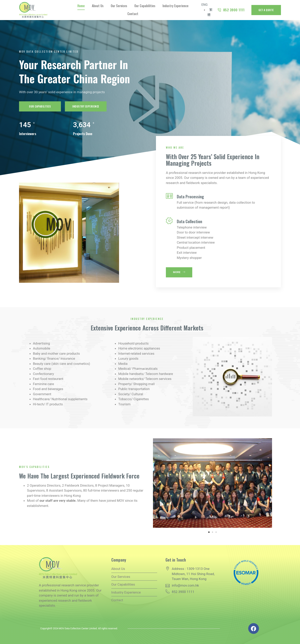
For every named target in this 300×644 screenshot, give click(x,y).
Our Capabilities (145, 6)
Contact (133, 14)
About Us (98, 6)
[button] (154, 484)
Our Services (119, 6)
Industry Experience (175, 6)
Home (81, 6)
